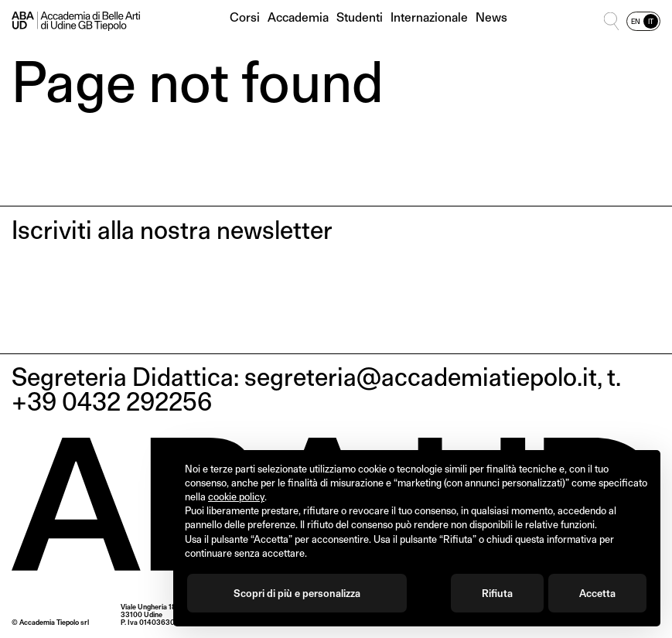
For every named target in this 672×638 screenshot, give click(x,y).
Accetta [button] (597, 593)
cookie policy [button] (236, 496)
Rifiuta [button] (497, 593)
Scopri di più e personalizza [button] (297, 593)
